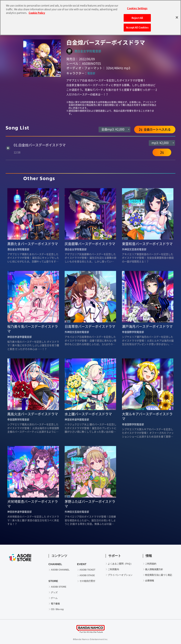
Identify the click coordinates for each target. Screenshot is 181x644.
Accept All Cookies (137, 26)
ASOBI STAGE (87, 575)
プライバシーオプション (120, 575)
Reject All (137, 17)
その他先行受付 (87, 581)
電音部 (91, 73)
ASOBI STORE (58, 587)
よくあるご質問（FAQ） (120, 564)
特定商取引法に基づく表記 (159, 575)
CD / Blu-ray (57, 609)
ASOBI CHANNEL (60, 570)
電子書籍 (55, 604)
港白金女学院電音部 (88, 51)
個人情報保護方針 (154, 569)
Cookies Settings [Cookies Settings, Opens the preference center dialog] (137, 7)
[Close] (177, 16)
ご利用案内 (113, 569)
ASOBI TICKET (87, 570)
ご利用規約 (151, 564)
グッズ (54, 592)
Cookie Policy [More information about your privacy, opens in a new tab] (37, 12)
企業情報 (150, 581)
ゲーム (54, 598)
